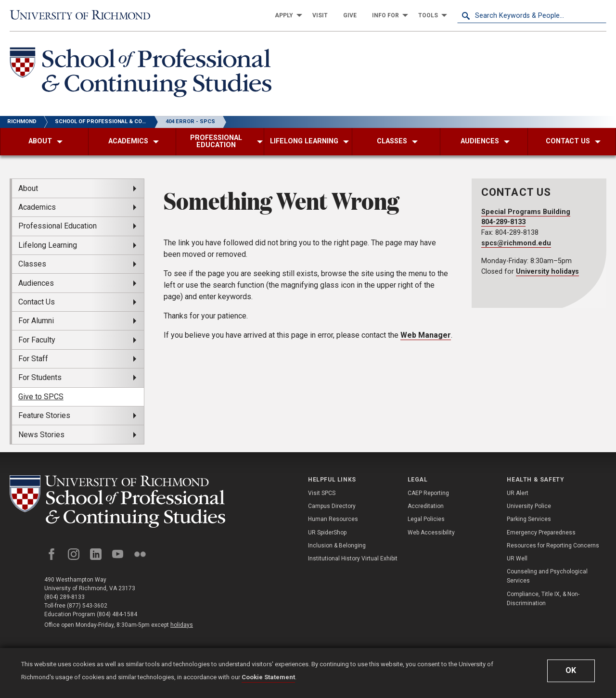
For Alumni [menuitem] (36, 321)
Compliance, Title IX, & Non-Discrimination (543, 599)
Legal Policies (426, 519)
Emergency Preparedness (541, 533)
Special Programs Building (526, 212)
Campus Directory (332, 506)
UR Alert (518, 493)
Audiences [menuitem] (36, 283)
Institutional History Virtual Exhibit (353, 558)
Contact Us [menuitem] (37, 302)
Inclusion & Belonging (337, 546)
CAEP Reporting (428, 493)
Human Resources (333, 519)
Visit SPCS (322, 493)
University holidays (547, 272)
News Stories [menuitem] (41, 435)
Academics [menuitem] (37, 207)
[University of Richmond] (84, 15)
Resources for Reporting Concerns (553, 546)
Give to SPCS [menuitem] (41, 397)
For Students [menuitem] (40, 377)
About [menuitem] (28, 188)
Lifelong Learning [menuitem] (48, 245)
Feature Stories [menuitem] (44, 415)
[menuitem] (286, 15)
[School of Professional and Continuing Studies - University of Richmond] (117, 501)
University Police (529, 506)
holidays (182, 625)
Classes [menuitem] (32, 264)
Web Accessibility (431, 533)
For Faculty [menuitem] (37, 340)
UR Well (517, 558)
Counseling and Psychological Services (547, 576)
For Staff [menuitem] (33, 359)
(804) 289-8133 (64, 597)
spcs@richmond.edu (516, 243)
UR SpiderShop (327, 533)
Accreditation (426, 506)
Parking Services (529, 519)
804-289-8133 (503, 222)
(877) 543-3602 (87, 606)
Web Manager (426, 335)
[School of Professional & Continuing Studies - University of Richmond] (141, 74)
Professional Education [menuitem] (58, 226)
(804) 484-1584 (117, 614)
